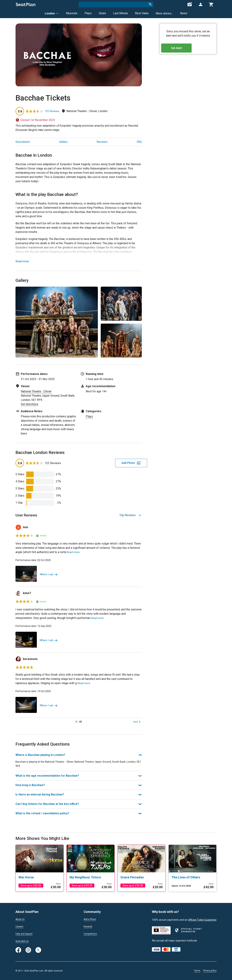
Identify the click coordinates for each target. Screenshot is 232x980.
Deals (102, 13)
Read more (22, 261)
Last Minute (121, 13)
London (52, 13)
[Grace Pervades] (142, 877)
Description (23, 142)
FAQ (139, 142)
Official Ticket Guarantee (202, 919)
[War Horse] (40, 877)
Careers (20, 926)
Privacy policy (210, 971)
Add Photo (114, 463)
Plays (88, 13)
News (184, 13)
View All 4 (135, 354)
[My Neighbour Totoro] (91, 877)
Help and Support (26, 933)
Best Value (142, 13)
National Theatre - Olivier (36, 391)
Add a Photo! (91, 918)
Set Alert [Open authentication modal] (188, 50)
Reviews (102, 142)
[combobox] (116, 4)
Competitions (91, 933)
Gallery (63, 142)
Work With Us (23, 941)
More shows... (164, 13)
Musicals (72, 13)
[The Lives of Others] (193, 877)
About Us (21, 918)
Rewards (89, 926)
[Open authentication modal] (201, 4)
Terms (197, 971)
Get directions (30, 404)
